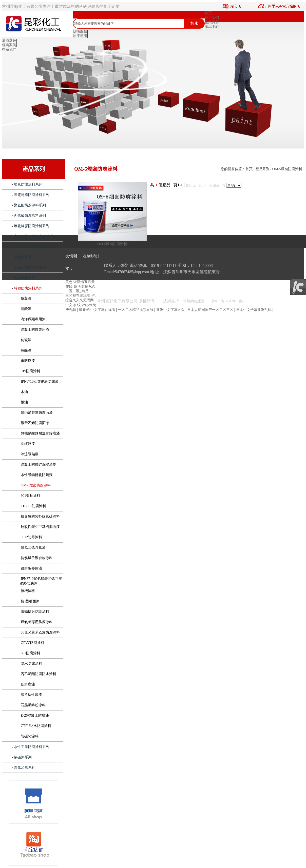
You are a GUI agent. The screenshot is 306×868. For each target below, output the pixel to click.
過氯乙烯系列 (25, 768)
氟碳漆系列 (23, 757)
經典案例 (9, 45)
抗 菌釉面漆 (30, 601)
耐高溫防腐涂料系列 (30, 268)
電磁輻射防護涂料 (35, 612)
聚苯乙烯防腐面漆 (35, 423)
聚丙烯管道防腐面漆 (37, 413)
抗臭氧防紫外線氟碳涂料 (40, 516)
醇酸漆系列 (23, 257)
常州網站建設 (197, 301)
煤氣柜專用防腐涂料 (37, 622)
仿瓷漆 (26, 340)
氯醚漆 (26, 350)
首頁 (208, 13)
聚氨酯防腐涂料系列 (30, 205)
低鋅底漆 (28, 684)
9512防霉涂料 (31, 537)
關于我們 (212, 18)
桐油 (24, 402)
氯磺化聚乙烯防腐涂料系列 (35, 247)
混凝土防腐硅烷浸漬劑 (39, 465)
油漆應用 (80, 36)
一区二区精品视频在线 (136, 310)
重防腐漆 (28, 361)
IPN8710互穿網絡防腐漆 (40, 381)
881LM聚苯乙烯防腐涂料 (40, 632)
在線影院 (90, 256)
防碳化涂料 (30, 736)
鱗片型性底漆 (31, 695)
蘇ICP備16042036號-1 (228, 301)
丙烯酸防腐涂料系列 (30, 216)
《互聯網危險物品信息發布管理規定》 (276, 301)
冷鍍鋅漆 (28, 444)
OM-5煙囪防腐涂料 (36, 485)
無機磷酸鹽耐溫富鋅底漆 (40, 433)
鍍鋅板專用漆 (31, 568)
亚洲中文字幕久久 (171, 310)
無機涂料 (28, 591)
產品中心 (212, 27)
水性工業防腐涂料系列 (32, 747)
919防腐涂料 (31, 371)
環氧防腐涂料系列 (28, 184)
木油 (24, 392)
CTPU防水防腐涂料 (36, 726)
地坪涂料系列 (25, 278)
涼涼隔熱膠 (30, 454)
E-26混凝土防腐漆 (35, 715)
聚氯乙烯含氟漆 (33, 548)
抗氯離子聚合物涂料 (37, 558)
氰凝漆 (26, 298)
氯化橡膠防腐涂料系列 (32, 226)
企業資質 (212, 22)
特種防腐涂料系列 (28, 288)
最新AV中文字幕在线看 (98, 310)
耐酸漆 (26, 309)
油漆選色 (9, 40)
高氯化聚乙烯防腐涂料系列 (35, 236)
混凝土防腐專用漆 (35, 330)
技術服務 (80, 31)
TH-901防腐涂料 (33, 506)
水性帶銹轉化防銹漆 (37, 475)
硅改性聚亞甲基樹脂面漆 (40, 527)
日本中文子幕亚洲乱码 (254, 310)
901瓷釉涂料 (31, 496)
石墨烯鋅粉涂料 (33, 705)
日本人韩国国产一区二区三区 (211, 310)
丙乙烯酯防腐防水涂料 (39, 674)
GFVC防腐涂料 (33, 643)
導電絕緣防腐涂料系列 (32, 195)
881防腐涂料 (31, 653)
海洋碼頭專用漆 (33, 319)
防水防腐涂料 (31, 664)
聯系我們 (9, 50)
